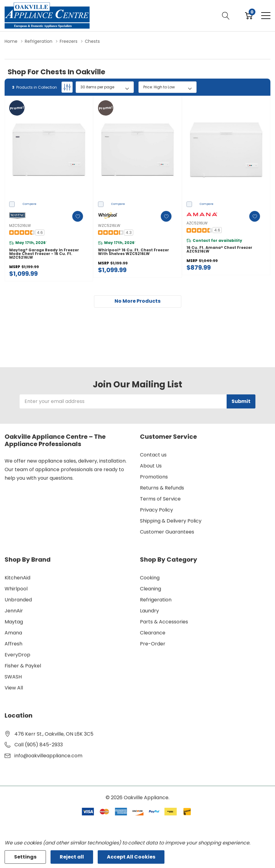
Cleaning (151, 589)
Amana (13, 633)
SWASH (13, 677)
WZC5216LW (109, 225)
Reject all (72, 857)
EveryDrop (17, 655)
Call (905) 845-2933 (39, 745)
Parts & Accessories (164, 622)
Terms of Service (160, 499)
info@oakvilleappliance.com (48, 756)
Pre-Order (153, 644)
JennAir (14, 611)
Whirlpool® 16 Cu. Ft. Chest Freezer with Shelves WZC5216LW (134, 252)
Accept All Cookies (131, 857)
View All (14, 688)
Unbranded (18, 600)
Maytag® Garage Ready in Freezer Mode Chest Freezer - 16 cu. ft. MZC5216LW (44, 254)
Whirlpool (16, 589)
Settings (25, 857)
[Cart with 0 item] (249, 16)
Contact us (153, 455)
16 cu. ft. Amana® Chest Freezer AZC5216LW (219, 249)
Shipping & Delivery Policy (171, 521)
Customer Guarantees (167, 532)
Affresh (13, 644)
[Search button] (226, 16)
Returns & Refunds (162, 488)
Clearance (153, 633)
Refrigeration (156, 600)
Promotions (154, 477)
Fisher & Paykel (23, 666)
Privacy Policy (156, 510)
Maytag (14, 622)
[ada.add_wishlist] (77, 216)
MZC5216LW (20, 225)
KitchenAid (17, 578)
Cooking (150, 578)
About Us (151, 466)
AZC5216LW (197, 223)
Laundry (149, 611)
